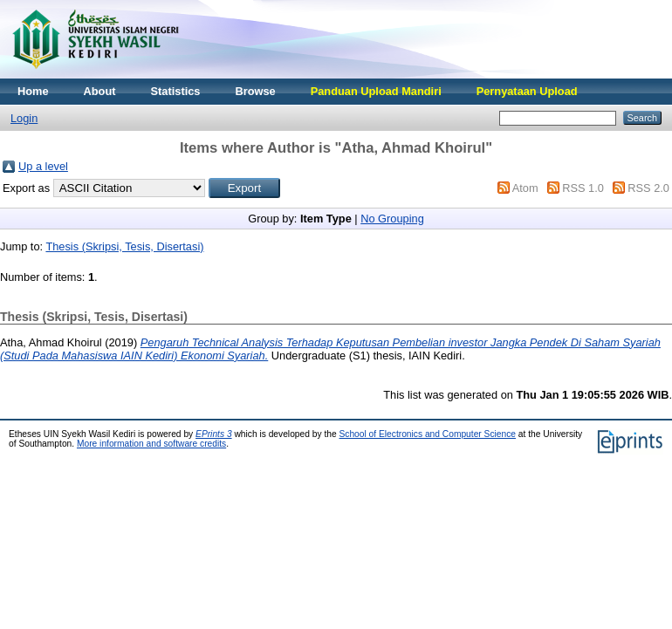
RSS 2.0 (648, 188)
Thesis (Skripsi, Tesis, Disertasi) (124, 246)
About (100, 91)
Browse (255, 91)
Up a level (43, 166)
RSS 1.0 (583, 188)
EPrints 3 (214, 434)
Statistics (176, 91)
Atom (525, 188)
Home (33, 91)
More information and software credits (151, 444)
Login (24, 118)
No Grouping (392, 219)
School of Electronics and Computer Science (427, 434)
